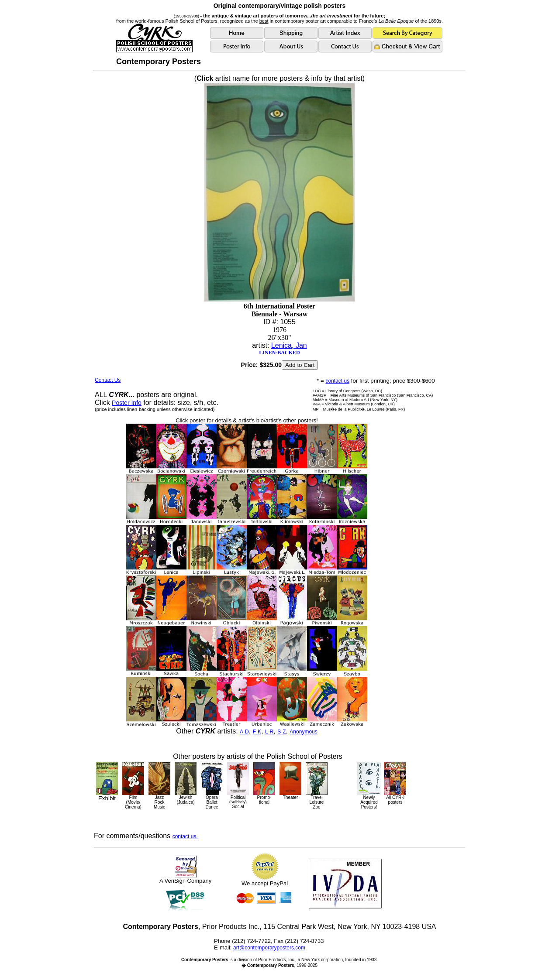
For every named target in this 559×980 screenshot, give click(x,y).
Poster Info (127, 403)
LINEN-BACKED (279, 353)
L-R (269, 732)
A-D (244, 732)
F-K (257, 732)
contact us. (185, 836)
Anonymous (303, 732)
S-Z (281, 732)
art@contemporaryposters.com (269, 948)
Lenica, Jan (289, 345)
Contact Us (108, 380)
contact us (337, 381)
